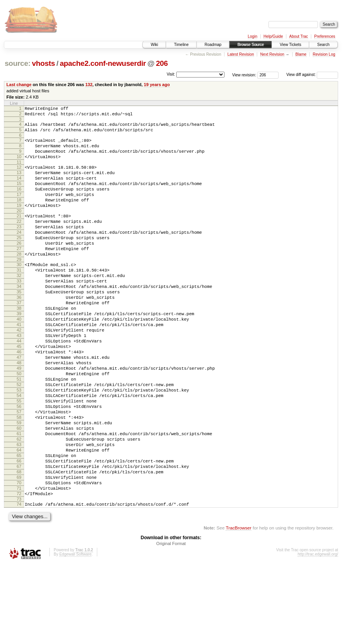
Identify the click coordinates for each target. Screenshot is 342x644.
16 (19, 203)
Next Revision (272, 54)
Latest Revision (240, 54)
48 (19, 412)
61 (19, 498)
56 (19, 465)
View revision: (244, 75)
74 (19, 582)
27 (19, 274)
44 (19, 385)
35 (19, 326)
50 (19, 425)
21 (19, 235)
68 (19, 544)
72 (19, 571)
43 (19, 379)
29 (19, 288)
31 (19, 299)
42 (19, 372)
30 (19, 293)
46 (19, 399)
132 (89, 85)
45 (19, 392)
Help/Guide (273, 36)
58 (19, 478)
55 (19, 458)
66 (19, 531)
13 (19, 183)
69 (19, 551)
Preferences (325, 36)
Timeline (181, 45)
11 (19, 171)
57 (19, 471)
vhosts (43, 63)
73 (19, 577)
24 (19, 254)
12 (19, 176)
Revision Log (324, 54)
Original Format (171, 623)
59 (19, 485)
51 (19, 432)
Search (323, 45)
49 (19, 418)
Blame (301, 54)
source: (18, 63)
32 (19, 306)
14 (19, 190)
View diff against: (312, 75)
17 (19, 210)
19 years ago (157, 85)
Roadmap (213, 45)
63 (19, 511)
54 (19, 452)
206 (162, 63)
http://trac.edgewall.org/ (318, 634)
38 (19, 346)
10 (19, 165)
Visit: (171, 74)
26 (19, 268)
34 (19, 319)
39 (19, 352)
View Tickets (290, 45)
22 (19, 241)
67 (19, 538)
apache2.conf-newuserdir (103, 63)
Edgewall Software (75, 634)
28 (19, 281)
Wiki (154, 45)
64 (19, 518)
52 (19, 438)
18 (19, 216)
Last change (19, 85)
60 (19, 491)
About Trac (298, 36)
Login (253, 36)
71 (19, 564)
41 (19, 365)
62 (19, 505)
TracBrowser (239, 607)
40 (19, 359)
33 (19, 312)
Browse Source (251, 45)
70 (19, 558)
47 (19, 405)
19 (19, 223)
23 (19, 248)
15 (19, 196)
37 (19, 339)
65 (19, 524)
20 (19, 229)
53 (19, 445)
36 (19, 332)
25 (19, 261)
